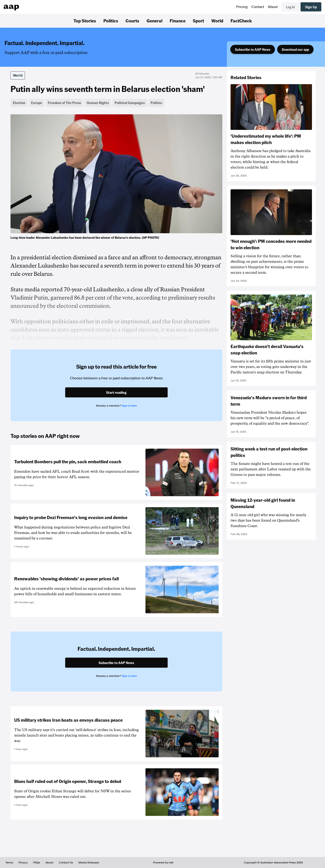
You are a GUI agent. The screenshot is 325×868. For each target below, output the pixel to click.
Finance (178, 21)
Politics (111, 21)
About (273, 7)
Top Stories (85, 21)
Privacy (23, 863)
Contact (258, 7)
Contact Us (66, 863)
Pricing (242, 7)
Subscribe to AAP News (253, 49)
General (154, 21)
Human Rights (98, 103)
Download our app (295, 49)
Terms (9, 863)
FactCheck (241, 21)
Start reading (116, 392)
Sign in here (129, 406)
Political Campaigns (130, 103)
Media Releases (89, 863)
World (217, 21)
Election (19, 103)
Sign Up (311, 7)
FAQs (37, 863)
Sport (198, 21)
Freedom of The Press (64, 103)
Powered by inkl (163, 863)
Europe (37, 103)
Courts (132, 21)
